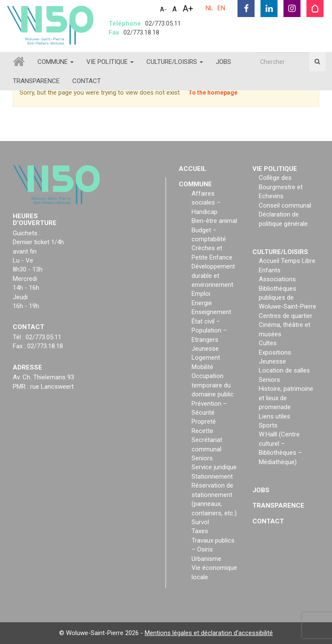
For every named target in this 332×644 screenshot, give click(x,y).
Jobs (223, 62)
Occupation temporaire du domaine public (213, 385)
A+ (188, 9)
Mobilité (202, 367)
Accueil (193, 169)
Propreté (204, 422)
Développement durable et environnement (213, 276)
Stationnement (212, 477)
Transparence (36, 81)
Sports (268, 425)
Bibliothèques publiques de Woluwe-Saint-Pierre (288, 298)
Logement (206, 358)
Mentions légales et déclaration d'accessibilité (209, 633)
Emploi (201, 294)
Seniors (202, 458)
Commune (56, 62)
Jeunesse (205, 349)
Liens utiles (275, 416)
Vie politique (110, 62)
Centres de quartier (286, 316)
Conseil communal (285, 205)
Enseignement (211, 312)
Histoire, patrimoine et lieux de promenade (286, 398)
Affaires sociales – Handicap (206, 203)
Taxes (200, 531)
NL (209, 8)
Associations (277, 279)
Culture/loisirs (175, 62)
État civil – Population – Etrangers (209, 331)
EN (221, 8)
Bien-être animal (214, 221)
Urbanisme (206, 559)
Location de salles (284, 370)
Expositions (275, 352)
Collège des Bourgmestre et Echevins (281, 187)
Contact (87, 81)
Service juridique (214, 467)
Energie (202, 303)
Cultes (268, 343)
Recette (202, 431)
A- (163, 9)
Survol (200, 522)
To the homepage (213, 92)
